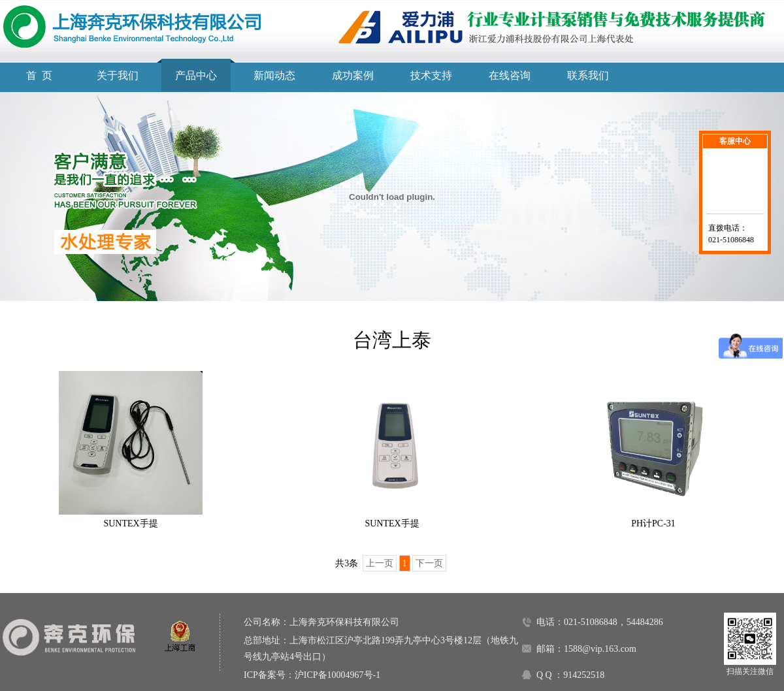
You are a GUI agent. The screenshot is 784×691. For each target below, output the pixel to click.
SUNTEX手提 (130, 523)
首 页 (39, 75)
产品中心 (196, 75)
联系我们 (588, 75)
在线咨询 (510, 75)
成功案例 (353, 75)
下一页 (429, 563)
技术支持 (431, 75)
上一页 (380, 563)
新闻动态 (274, 75)
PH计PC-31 (653, 523)
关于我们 (118, 75)
